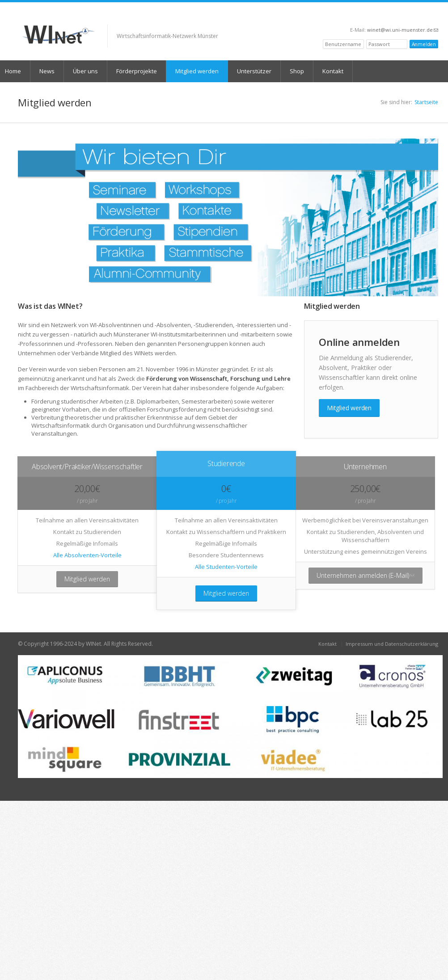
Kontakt (333, 71)
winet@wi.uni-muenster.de (403, 30)
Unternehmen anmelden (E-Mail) (370, 577)
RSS (434, 16)
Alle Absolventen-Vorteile (87, 555)
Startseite (426, 102)
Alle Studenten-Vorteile (226, 567)
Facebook (400, 16)
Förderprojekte (137, 71)
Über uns (85, 71)
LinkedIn (422, 16)
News (47, 71)
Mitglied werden (197, 71)
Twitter (410, 16)
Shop (297, 71)
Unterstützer (254, 71)
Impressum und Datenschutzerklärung (392, 644)
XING (390, 16)
